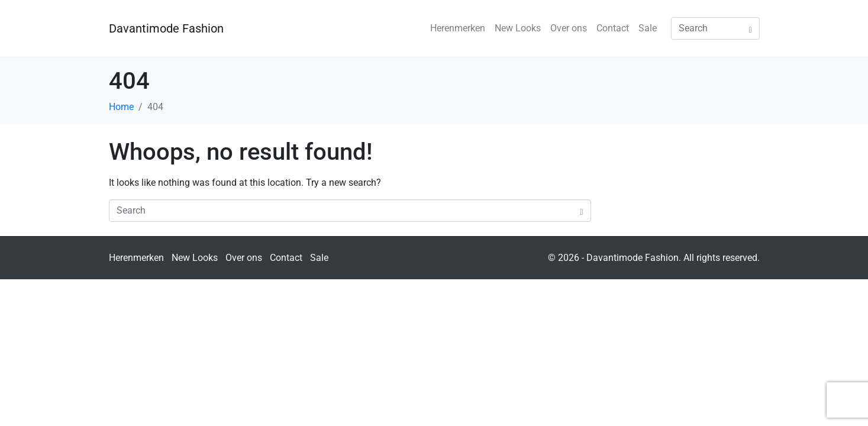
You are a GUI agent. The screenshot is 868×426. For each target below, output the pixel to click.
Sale (648, 28)
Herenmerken (458, 28)
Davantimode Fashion (166, 28)
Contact (613, 28)
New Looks (518, 28)
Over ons (569, 28)
